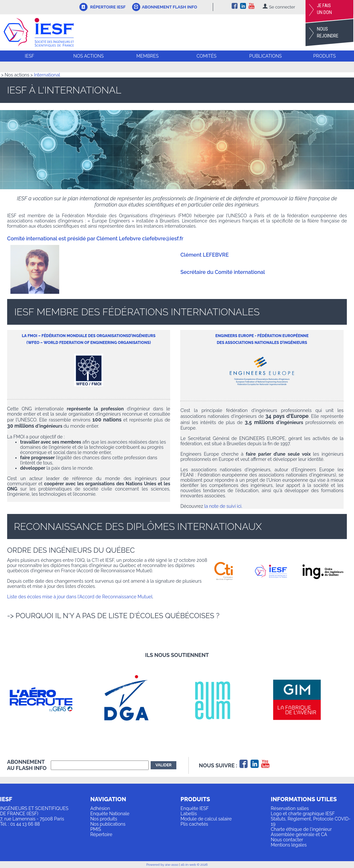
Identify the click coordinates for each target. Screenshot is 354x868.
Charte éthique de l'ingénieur (301, 829)
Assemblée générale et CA (299, 834)
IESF (29, 56)
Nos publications (108, 824)
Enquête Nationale (110, 814)
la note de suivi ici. (223, 506)
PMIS (95, 829)
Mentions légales (289, 845)
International (47, 75)
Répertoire (101, 834)
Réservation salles (290, 808)
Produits (325, 56)
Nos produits (104, 819)
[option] (50, 700)
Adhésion (100, 808)
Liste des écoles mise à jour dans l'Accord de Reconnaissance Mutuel (80, 597)
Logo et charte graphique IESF (303, 814)
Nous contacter (287, 840)
